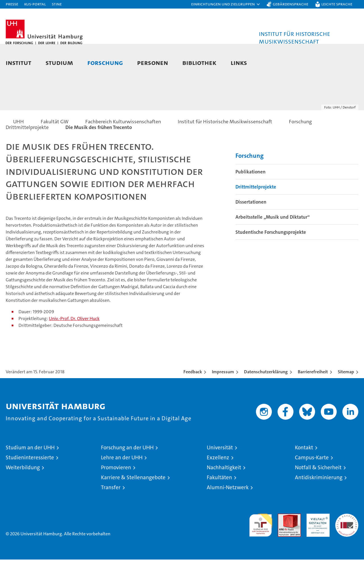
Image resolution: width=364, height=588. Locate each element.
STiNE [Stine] (57, 4)
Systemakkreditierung (347, 545)
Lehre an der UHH (122, 486)
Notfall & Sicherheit (318, 496)
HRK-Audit (317, 545)
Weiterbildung (23, 496)
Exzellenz (218, 486)
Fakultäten (219, 506)
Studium (59, 63)
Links (239, 63)
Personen (153, 63)
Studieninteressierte (30, 486)
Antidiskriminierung (319, 506)
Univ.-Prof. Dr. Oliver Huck (74, 347)
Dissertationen (251, 231)
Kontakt (304, 476)
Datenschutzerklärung (266, 400)
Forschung (105, 63)
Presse (12, 4)
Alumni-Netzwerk (228, 516)
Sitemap (346, 400)
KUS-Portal (35, 4)
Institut (18, 63)
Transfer (111, 516)
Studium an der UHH (30, 476)
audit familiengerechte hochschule (261, 551)
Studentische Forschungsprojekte (271, 261)
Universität (220, 476)
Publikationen (251, 200)
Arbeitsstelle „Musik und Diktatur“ (273, 246)
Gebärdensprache (290, 4)
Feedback (193, 400)
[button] (226, 4)
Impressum (223, 400)
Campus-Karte (312, 486)
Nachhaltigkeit (224, 496)
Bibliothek (199, 63)
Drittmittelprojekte (256, 216)
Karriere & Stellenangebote (133, 506)
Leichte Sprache (337, 4)
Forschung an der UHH (127, 476)
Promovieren (116, 496)
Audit (283, 545)
